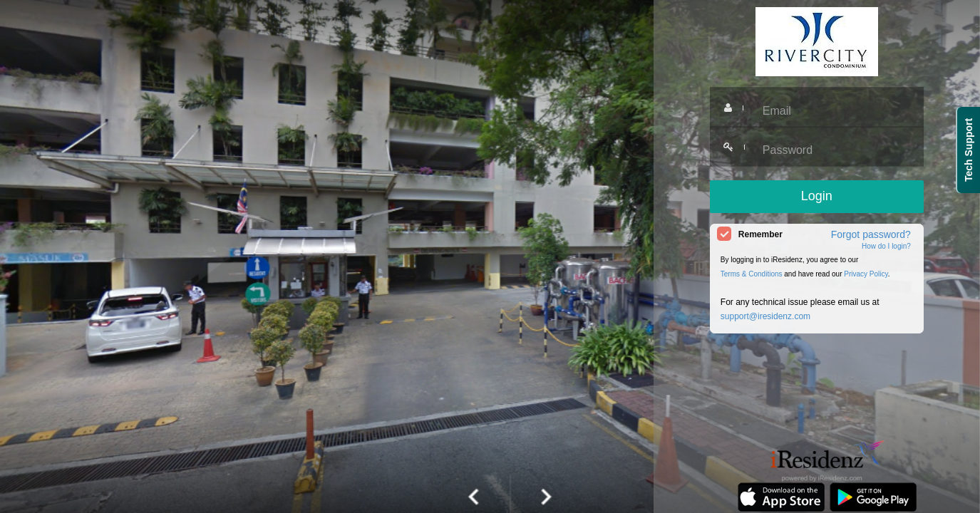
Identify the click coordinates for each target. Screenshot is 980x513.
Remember (760, 234)
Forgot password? (871, 234)
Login (817, 196)
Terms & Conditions (752, 274)
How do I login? (886, 246)
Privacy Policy (866, 274)
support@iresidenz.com (765, 316)
